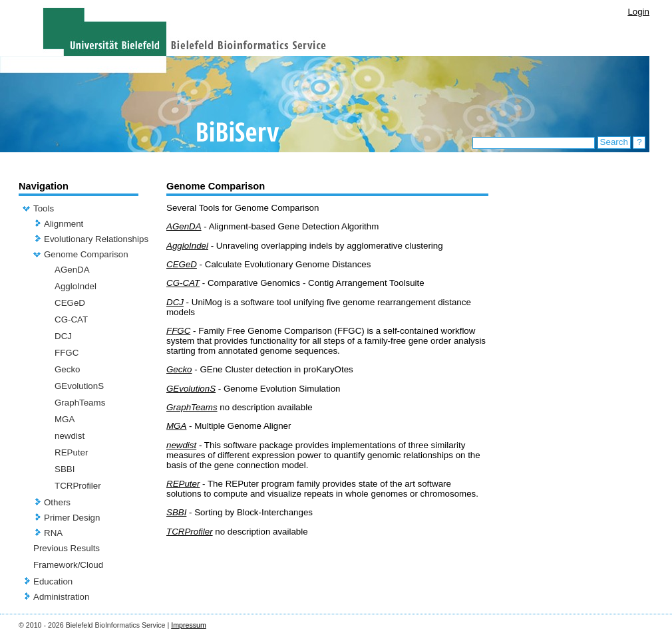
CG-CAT (71, 319)
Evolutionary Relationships (96, 239)
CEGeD (70, 303)
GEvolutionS (79, 386)
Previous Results (67, 548)
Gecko (68, 369)
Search (614, 142)
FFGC (67, 353)
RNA (53, 533)
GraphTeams (80, 403)
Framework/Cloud (68, 565)
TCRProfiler (78, 486)
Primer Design (72, 518)
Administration (61, 597)
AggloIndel (76, 286)
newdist (70, 436)
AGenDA (72, 270)
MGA (65, 419)
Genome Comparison (86, 254)
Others (57, 502)
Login (638, 12)
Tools (44, 208)
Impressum (189, 625)
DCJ (63, 336)
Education (53, 581)
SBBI (65, 469)
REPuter (71, 452)
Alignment (64, 224)
